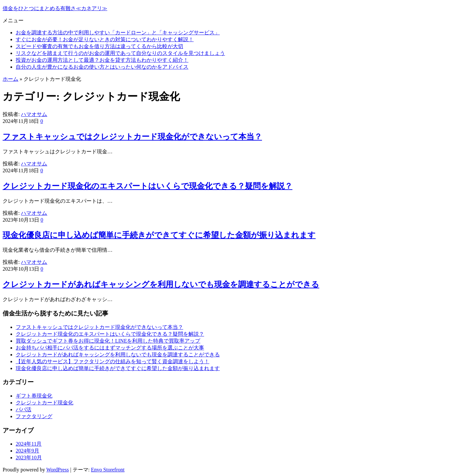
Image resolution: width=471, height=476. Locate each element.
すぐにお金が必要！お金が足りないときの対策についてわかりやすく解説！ (105, 39)
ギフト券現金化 (34, 396)
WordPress (57, 470)
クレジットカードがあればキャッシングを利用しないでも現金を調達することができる (161, 284)
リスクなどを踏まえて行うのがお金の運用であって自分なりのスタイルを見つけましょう (120, 53)
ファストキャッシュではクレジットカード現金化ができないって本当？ (132, 137)
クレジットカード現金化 (44, 403)
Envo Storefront (108, 470)
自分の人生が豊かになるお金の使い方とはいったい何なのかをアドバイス (102, 67)
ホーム (10, 79)
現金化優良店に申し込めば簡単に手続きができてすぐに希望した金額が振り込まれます (159, 235)
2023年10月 (29, 458)
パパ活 (24, 409)
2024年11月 (29, 444)
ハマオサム (34, 114)
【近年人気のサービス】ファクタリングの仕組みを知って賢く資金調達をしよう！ (113, 361)
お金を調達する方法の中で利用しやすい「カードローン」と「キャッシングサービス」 (118, 33)
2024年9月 (27, 451)
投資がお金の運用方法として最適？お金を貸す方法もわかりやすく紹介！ (102, 60)
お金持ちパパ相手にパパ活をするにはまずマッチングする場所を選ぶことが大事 (110, 348)
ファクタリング (34, 416)
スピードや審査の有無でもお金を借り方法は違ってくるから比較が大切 (99, 46)
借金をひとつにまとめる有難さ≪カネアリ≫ (55, 8)
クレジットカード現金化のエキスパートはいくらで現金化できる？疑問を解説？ (148, 186)
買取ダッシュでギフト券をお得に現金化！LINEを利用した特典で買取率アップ (108, 341)
